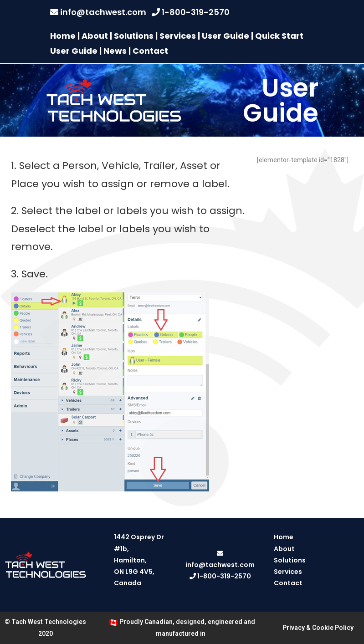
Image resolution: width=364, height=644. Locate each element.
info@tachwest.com (103, 12)
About (95, 36)
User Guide (226, 36)
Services (178, 36)
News (115, 51)
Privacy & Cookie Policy (318, 628)
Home (63, 36)
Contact (150, 51)
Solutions (134, 36)
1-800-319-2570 (196, 12)
